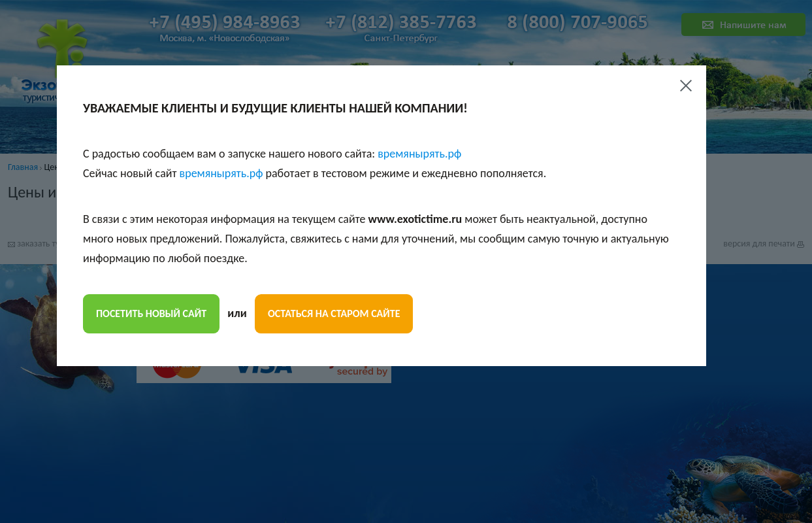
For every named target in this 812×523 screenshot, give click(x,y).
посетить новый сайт (151, 313)
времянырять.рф (419, 154)
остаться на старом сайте (334, 313)
